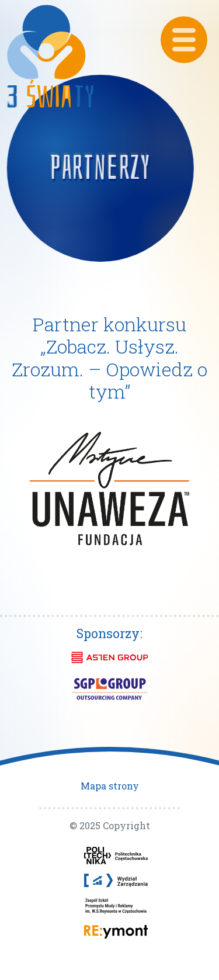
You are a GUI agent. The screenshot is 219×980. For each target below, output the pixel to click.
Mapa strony (110, 786)
